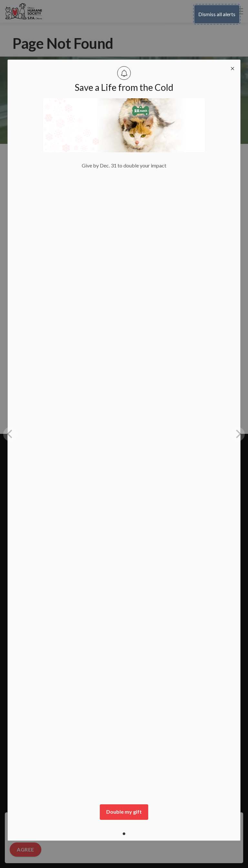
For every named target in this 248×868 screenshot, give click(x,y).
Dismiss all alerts (217, 14)
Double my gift (124, 812)
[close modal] (232, 68)
